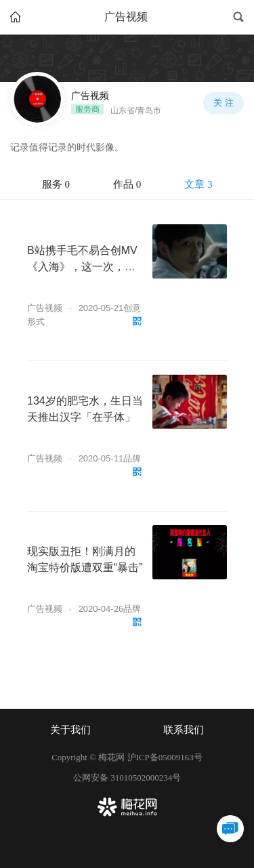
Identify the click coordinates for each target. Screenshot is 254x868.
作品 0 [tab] (127, 184)
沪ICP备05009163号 (165, 757)
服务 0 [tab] (56, 184)
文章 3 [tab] (198, 184)
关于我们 (70, 730)
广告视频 (45, 308)
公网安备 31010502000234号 (127, 778)
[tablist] (127, 185)
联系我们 (184, 730)
